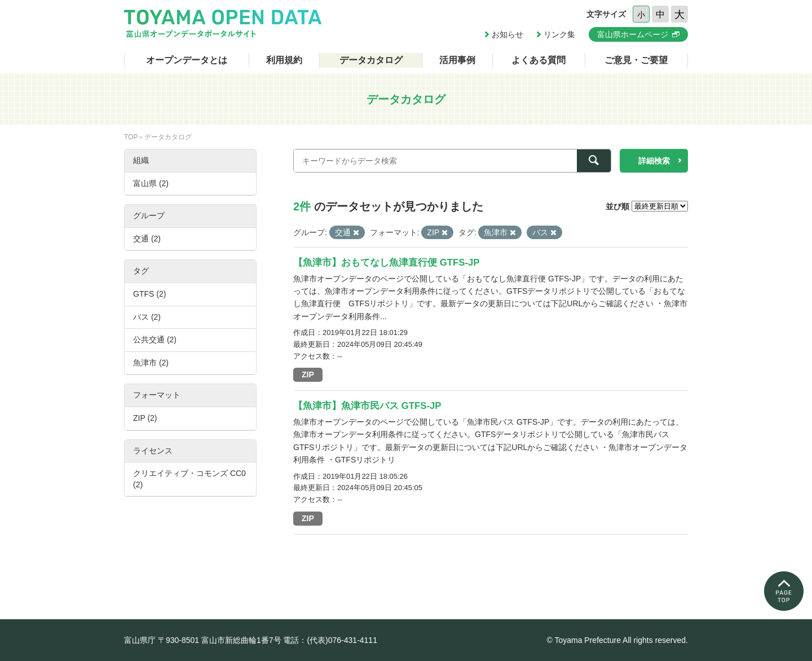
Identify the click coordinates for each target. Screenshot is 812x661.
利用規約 (284, 60)
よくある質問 (539, 60)
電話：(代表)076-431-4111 (330, 640)
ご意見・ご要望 (636, 60)
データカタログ (371, 60)
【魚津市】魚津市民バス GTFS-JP (367, 406)
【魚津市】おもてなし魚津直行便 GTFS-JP (387, 263)
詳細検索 (654, 161)
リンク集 (559, 34)
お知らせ (507, 34)
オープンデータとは (187, 60)
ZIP (308, 374)
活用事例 (457, 60)
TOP (131, 137)
